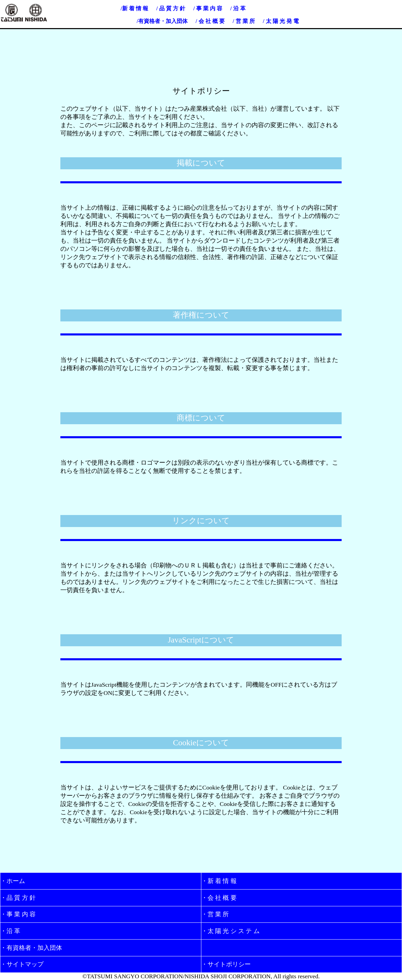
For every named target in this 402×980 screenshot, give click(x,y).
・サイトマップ (22, 964)
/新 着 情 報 (134, 8)
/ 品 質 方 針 (170, 8)
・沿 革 (10, 931)
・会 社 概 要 (219, 898)
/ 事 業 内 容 (208, 8)
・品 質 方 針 (18, 898)
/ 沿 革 (238, 8)
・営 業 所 (215, 914)
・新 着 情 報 (219, 881)
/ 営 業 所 (244, 21)
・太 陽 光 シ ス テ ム (230, 931)
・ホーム (13, 881)
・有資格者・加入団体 (31, 948)
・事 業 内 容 (18, 914)
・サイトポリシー (226, 964)
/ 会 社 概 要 (210, 21)
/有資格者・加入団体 (162, 21)
